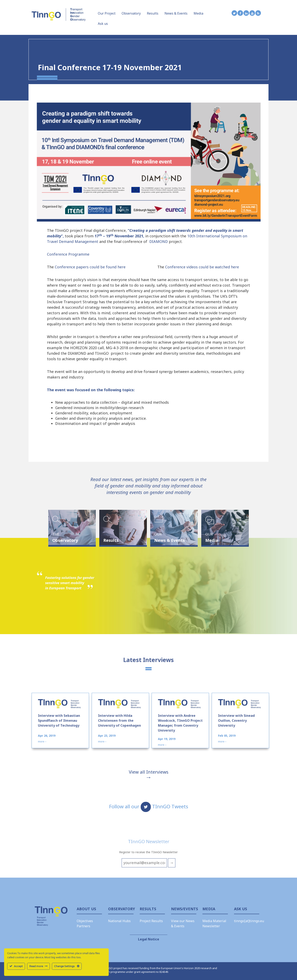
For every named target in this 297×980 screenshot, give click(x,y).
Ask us (103, 24)
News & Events (176, 13)
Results (153, 13)
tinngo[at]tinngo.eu (249, 921)
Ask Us (240, 909)
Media (198, 13)
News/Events (184, 909)
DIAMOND (159, 241)
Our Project (107, 13)
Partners (83, 926)
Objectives (85, 921)
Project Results (151, 921)
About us (86, 909)
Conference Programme (68, 254)
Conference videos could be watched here (202, 267)
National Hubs (119, 921)
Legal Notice (149, 939)
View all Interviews (149, 772)
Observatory (131, 13)
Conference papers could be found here (91, 267)
